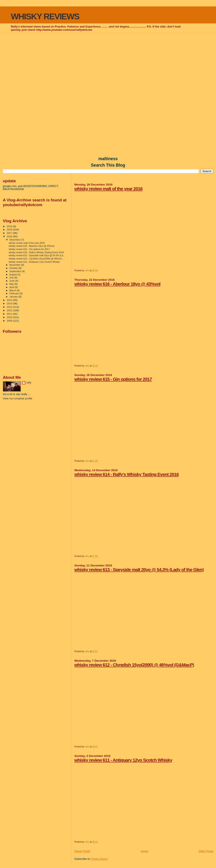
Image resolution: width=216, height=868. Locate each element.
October (14, 268)
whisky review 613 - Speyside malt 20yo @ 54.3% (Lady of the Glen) (139, 570)
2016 (10, 236)
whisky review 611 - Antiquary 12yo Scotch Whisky (123, 760)
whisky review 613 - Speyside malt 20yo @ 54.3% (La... (37, 255)
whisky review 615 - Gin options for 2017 (113, 379)
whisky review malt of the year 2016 (108, 189)
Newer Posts (82, 851)
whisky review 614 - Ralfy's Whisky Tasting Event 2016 (126, 474)
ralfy (29, 383)
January (14, 297)
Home (144, 851)
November (15, 265)
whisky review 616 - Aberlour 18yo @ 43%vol (117, 284)
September (16, 271)
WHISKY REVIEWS (45, 16)
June (12, 281)
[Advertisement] (108, 65)
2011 (10, 314)
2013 (10, 307)
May (12, 284)
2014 (10, 303)
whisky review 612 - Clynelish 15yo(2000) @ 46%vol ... (36, 259)
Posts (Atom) (100, 859)
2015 (10, 300)
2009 (10, 321)
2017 (10, 233)
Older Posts (206, 851)
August (14, 275)
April (12, 287)
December (15, 240)
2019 (10, 226)
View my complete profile (18, 399)
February (15, 293)
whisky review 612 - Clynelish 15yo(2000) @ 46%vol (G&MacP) (134, 665)
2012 (10, 310)
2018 (10, 229)
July (12, 278)
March (13, 290)
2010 (10, 317)
